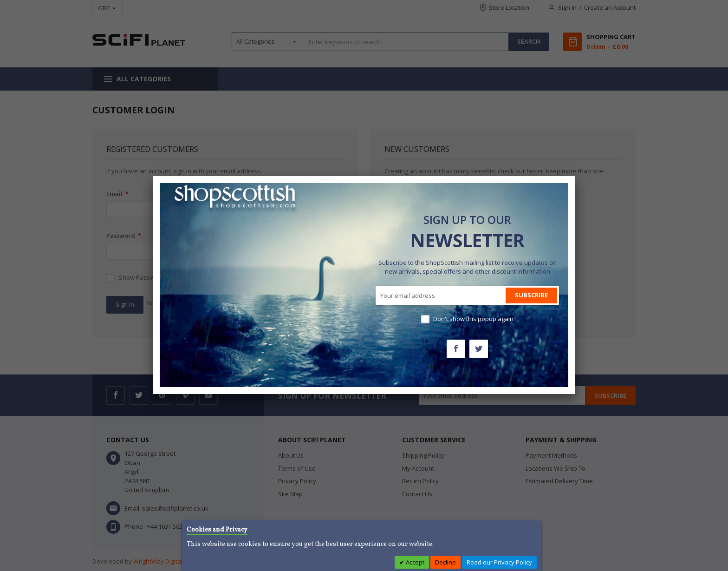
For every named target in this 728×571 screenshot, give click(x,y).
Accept (414, 562)
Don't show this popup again (473, 319)
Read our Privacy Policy (499, 562)
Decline (445, 562)
